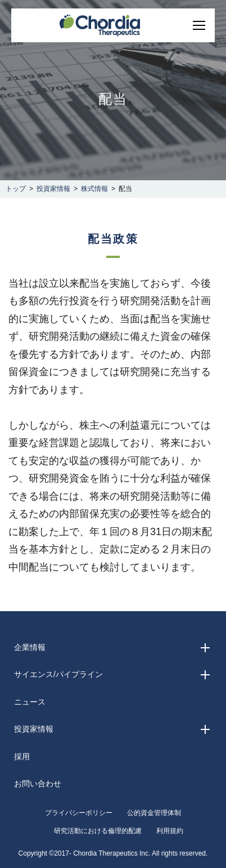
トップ (16, 189)
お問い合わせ (38, 784)
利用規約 (170, 831)
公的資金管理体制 (154, 813)
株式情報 (94, 189)
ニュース (30, 702)
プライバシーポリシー (79, 813)
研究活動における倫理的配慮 (98, 831)
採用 (22, 756)
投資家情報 (53, 189)
